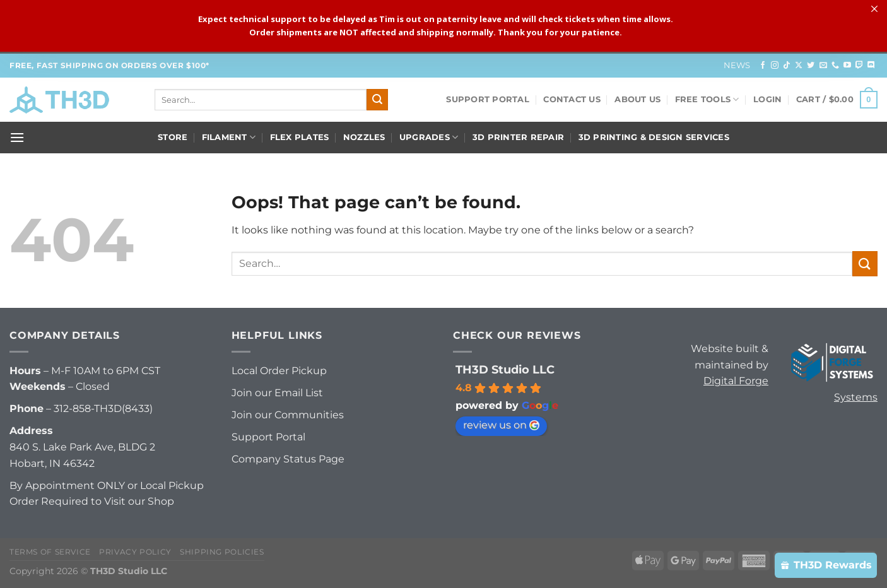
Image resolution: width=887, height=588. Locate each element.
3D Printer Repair (518, 137)
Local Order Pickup (279, 371)
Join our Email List (277, 393)
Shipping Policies (222, 552)
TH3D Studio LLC (505, 370)
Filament (229, 137)
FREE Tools (707, 99)
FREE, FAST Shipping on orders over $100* (109, 65)
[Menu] (17, 137)
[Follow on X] (799, 66)
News (737, 65)
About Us (637, 99)
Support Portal (488, 99)
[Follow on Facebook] (763, 66)
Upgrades (429, 137)
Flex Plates (300, 137)
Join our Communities (288, 415)
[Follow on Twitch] (859, 66)
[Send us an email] (823, 66)
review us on (501, 425)
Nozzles (364, 137)
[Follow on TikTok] (787, 66)
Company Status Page (288, 459)
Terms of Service (50, 552)
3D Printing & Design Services (654, 137)
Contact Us (572, 99)
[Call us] (835, 66)
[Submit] (377, 100)
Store (173, 137)
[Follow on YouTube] (847, 66)
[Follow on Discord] (871, 66)
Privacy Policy (135, 552)
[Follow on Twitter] (811, 66)
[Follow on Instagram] (775, 66)
